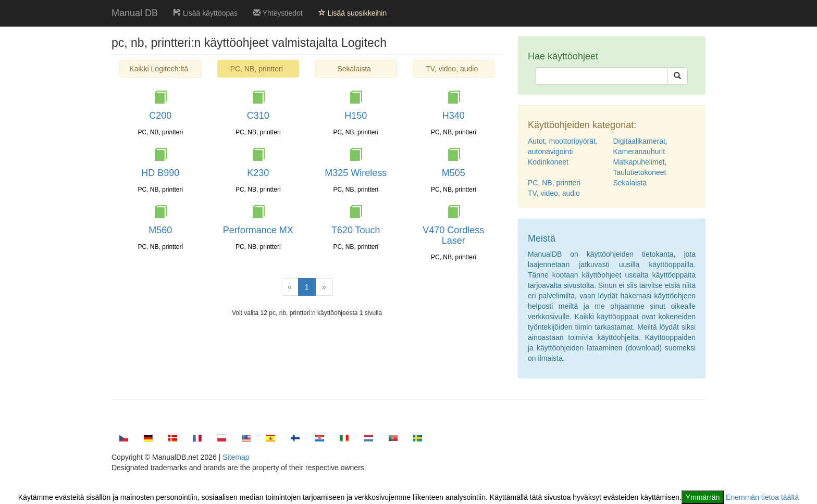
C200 (160, 116)
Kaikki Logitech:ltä (159, 69)
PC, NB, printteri (554, 183)
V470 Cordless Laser (453, 235)
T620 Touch (356, 230)
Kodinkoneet (548, 162)
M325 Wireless (356, 173)
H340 (454, 116)
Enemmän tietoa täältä (762, 497)
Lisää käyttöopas (206, 13)
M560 (160, 230)
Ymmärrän (703, 497)
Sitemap (236, 457)
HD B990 (160, 173)
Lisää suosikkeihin (353, 13)
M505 (454, 173)
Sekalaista (354, 69)
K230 (258, 173)
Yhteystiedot (278, 13)
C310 (258, 116)
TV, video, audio (452, 69)
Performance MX (258, 230)
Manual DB (135, 13)
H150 (356, 116)
